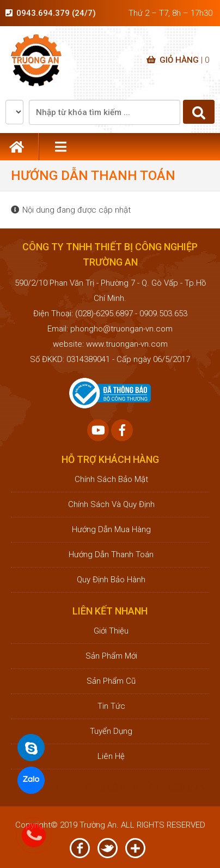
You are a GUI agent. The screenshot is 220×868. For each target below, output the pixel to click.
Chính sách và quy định (110, 504)
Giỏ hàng (178, 60)
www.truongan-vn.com (127, 344)
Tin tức (110, 706)
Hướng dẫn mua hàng (110, 529)
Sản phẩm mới (110, 656)
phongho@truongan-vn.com (121, 329)
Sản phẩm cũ (110, 681)
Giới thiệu (110, 631)
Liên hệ (110, 756)
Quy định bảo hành (110, 580)
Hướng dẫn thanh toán (110, 554)
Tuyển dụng (110, 731)
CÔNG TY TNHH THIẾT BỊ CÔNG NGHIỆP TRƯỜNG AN (110, 788)
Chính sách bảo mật (110, 479)
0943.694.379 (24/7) (56, 13)
